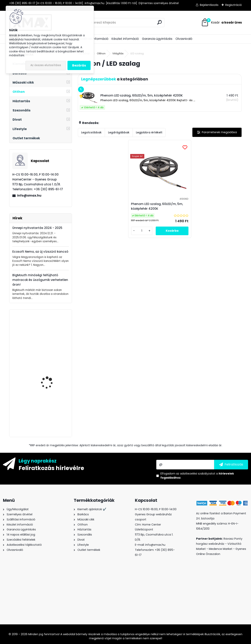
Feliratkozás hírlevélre (51, 468)
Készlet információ (125, 39)
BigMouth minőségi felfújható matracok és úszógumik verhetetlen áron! (40, 280)
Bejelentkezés (209, 5)
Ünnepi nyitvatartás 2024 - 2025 (37, 228)
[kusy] (145, 234)
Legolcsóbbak (91, 132)
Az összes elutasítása (46, 65)
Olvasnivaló (184, 39)
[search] (160, 22)
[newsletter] (231, 465)
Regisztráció (234, 5)
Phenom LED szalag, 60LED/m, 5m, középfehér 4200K (159, 206)
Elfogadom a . (197, 476)
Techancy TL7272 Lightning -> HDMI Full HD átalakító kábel (52, 332)
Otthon (101, 53)
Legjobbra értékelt (149, 132)
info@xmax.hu (29, 195)
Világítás (118, 53)
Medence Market (221, 549)
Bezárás (79, 65)
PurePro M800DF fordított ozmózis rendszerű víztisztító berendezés (49, 411)
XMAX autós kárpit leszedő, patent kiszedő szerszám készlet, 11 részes (51, 372)
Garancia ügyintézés (157, 39)
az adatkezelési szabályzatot (196, 474)
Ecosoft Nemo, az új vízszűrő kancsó (40, 252)
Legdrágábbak (119, 132)
